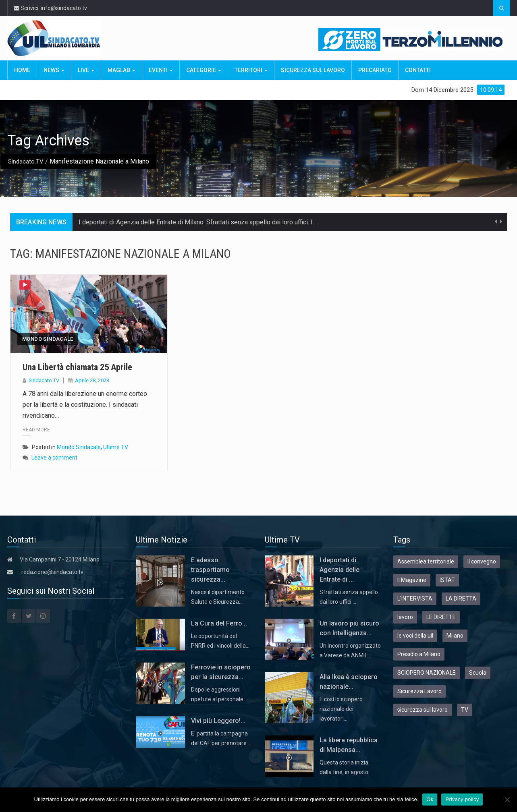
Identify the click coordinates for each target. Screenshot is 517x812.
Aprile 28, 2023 (92, 380)
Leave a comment (54, 458)
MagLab (121, 70)
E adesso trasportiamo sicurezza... (210, 570)
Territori (251, 70)
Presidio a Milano (419, 654)
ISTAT (447, 580)
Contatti (418, 70)
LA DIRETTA (461, 599)
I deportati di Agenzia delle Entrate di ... (339, 570)
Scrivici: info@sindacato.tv (50, 8)
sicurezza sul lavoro (423, 710)
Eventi (161, 70)
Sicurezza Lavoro (419, 691)
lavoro (405, 617)
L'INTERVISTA (415, 599)
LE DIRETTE (441, 617)
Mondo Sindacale (48, 339)
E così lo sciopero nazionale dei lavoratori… (341, 709)
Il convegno (482, 561)
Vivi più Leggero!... (218, 721)
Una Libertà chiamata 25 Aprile (83, 367)
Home (22, 70)
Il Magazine (412, 580)
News (54, 70)
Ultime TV (116, 447)
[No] (507, 800)
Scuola (478, 673)
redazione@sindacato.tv (52, 572)
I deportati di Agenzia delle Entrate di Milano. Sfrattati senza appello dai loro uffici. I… (198, 222)
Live (86, 70)
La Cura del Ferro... (219, 623)
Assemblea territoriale (426, 561)
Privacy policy (462, 799)
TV (465, 710)
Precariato (375, 70)
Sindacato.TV (26, 161)
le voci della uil (415, 636)
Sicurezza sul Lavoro (313, 70)
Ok (430, 799)
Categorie (204, 70)
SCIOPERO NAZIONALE (427, 673)
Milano (455, 636)
